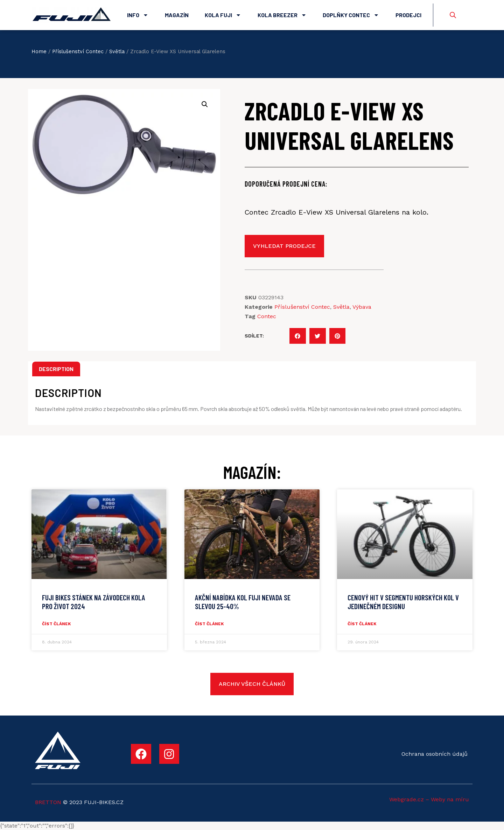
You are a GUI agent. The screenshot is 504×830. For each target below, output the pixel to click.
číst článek (56, 624)
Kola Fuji (223, 15)
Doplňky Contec (351, 15)
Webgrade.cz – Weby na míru (429, 799)
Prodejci (408, 15)
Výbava (362, 307)
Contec (267, 316)
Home (39, 51)
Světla (117, 51)
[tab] (56, 369)
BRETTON (48, 802)
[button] (298, 336)
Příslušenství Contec (78, 51)
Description (56, 369)
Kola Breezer (282, 15)
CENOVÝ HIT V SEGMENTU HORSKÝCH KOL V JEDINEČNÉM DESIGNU (403, 602)
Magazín (177, 15)
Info (138, 15)
